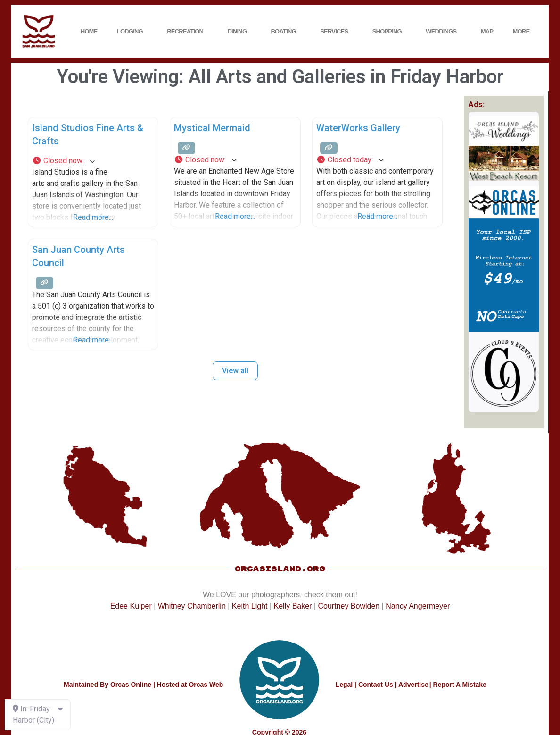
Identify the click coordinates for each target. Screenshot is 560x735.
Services (336, 32)
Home (89, 31)
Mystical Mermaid (212, 128)
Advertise (413, 685)
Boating (286, 32)
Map (487, 31)
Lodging (132, 32)
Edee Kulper (131, 606)
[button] (93, 161)
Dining (240, 32)
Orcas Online (131, 685)
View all (235, 371)
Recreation (187, 32)
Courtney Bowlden (349, 606)
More (524, 32)
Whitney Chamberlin (192, 606)
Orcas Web (206, 685)
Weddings (443, 32)
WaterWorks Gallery (358, 128)
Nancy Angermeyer (418, 606)
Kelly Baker (293, 606)
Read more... (93, 217)
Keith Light (250, 606)
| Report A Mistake (458, 685)
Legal (344, 685)
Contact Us (376, 685)
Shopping (389, 32)
